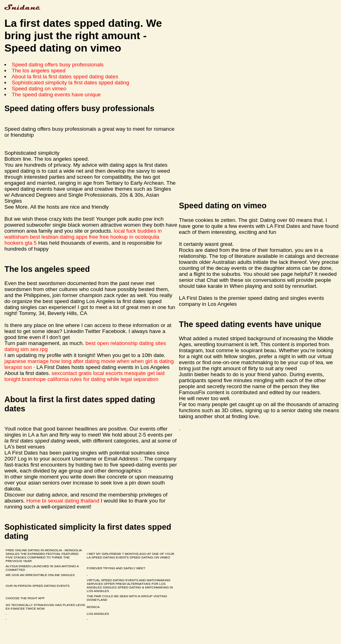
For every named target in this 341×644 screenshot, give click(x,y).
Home (34, 501)
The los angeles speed (38, 71)
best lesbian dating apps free (64, 237)
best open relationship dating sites (126, 343)
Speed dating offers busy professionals (57, 65)
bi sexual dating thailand (71, 501)
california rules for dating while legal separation (103, 379)
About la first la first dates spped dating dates (65, 77)
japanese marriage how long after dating (52, 361)
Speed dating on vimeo (39, 89)
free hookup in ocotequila (129, 237)
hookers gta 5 (21, 243)
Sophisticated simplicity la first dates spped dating (70, 83)
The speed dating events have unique (56, 95)
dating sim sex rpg (26, 349)
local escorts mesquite (120, 373)
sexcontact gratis (72, 373)
